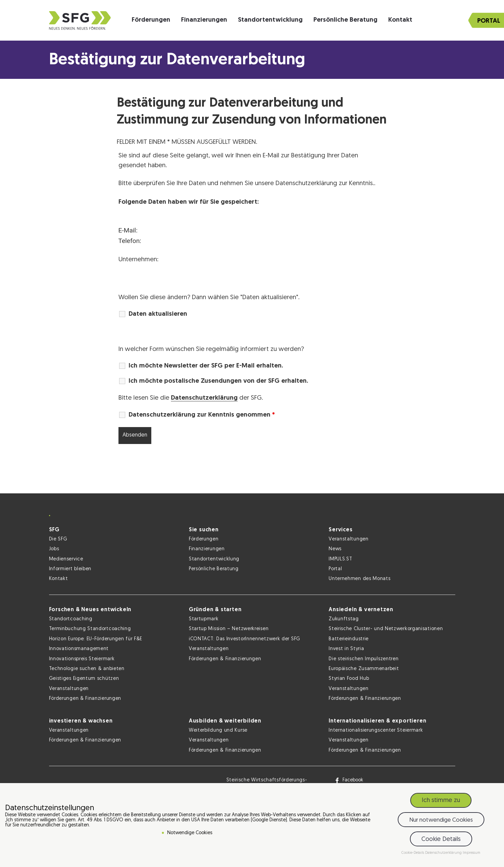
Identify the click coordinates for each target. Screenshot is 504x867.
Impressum (472, 853)
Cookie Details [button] (441, 839)
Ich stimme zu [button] (441, 801)
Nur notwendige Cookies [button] (441, 820)
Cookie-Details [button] (413, 853)
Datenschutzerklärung (204, 398)
